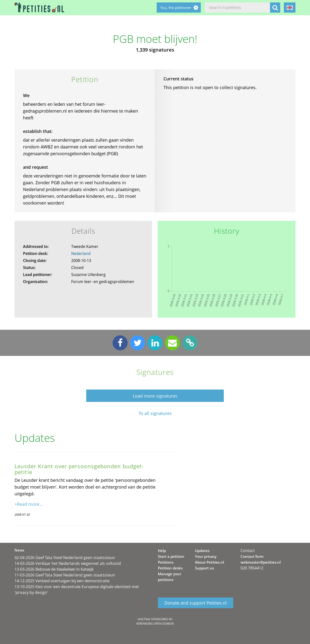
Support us (204, 568)
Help (162, 551)
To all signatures (155, 413)
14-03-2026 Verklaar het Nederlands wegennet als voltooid (68, 563)
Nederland (81, 253)
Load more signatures (155, 396)
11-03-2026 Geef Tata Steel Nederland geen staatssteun (65, 575)
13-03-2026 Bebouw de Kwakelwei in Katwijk (54, 569)
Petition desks (170, 568)
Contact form (252, 556)
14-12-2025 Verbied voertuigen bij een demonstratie (62, 581)
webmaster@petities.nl (261, 562)
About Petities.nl (209, 562)
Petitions (166, 562)
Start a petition (171, 556)
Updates (202, 551)
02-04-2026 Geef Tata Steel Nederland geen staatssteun (65, 558)
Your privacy (206, 556)
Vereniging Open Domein (155, 624)
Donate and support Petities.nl (196, 603)
